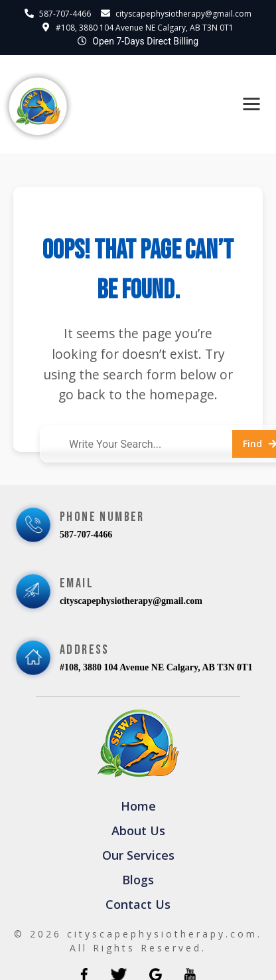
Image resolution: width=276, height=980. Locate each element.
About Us (138, 831)
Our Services (138, 855)
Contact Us (138, 904)
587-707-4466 (65, 14)
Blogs (138, 880)
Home (138, 806)
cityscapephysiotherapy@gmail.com (183, 14)
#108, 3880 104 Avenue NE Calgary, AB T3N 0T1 (145, 28)
